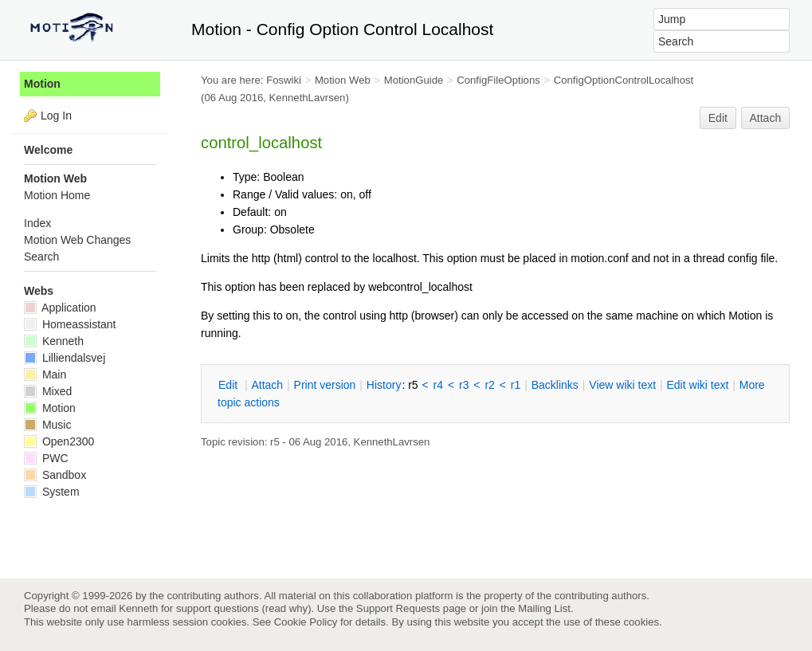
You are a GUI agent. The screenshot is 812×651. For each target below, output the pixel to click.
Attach (766, 118)
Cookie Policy (306, 622)
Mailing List (544, 608)
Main (45, 375)
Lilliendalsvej (65, 358)
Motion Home (57, 195)
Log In (56, 116)
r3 (464, 385)
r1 (516, 385)
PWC (46, 458)
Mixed (48, 391)
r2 (489, 385)
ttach (267, 385)
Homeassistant (70, 324)
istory (384, 385)
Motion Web (343, 80)
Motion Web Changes (77, 240)
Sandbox (55, 475)
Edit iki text (698, 385)
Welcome (48, 150)
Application (60, 308)
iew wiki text (622, 385)
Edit (718, 118)
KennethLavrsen (308, 98)
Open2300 (59, 441)
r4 (438, 385)
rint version (325, 385)
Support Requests (398, 608)
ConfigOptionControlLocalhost (624, 80)
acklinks (555, 385)
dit (229, 385)
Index (37, 223)
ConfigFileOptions (498, 80)
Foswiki (284, 80)
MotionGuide (414, 80)
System (52, 492)
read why (286, 608)
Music (47, 425)
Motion (42, 84)
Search (41, 257)
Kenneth (54, 341)
